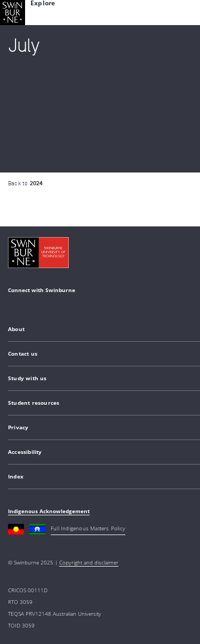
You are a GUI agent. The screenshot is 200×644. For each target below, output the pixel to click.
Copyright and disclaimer (89, 562)
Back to (25, 183)
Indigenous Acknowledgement (49, 511)
